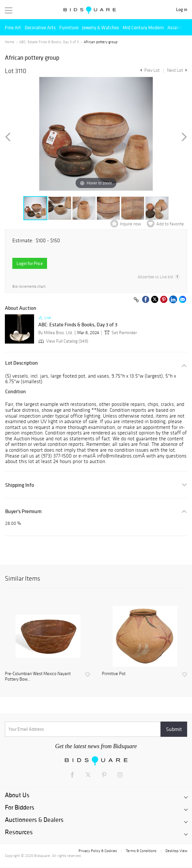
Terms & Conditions (141, 851)
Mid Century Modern (143, 27)
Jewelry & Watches (101, 27)
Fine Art (13, 27)
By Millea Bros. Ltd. (56, 333)
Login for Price (30, 263)
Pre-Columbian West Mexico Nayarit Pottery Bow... (38, 677)
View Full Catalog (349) (63, 341)
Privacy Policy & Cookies (98, 851)
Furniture (69, 27)
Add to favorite (170, 224)
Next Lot (177, 70)
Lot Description (22, 363)
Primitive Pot (114, 674)
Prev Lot (149, 70)
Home (10, 42)
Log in (182, 10)
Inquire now (131, 224)
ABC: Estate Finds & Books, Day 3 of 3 (49, 42)
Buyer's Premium (23, 511)
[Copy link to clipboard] (136, 300)
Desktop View (176, 851)
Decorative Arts (40, 27)
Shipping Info (20, 485)
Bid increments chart (29, 287)
